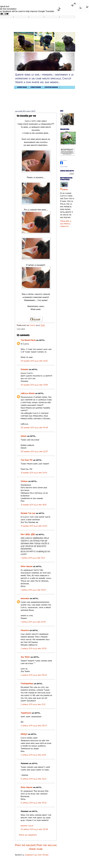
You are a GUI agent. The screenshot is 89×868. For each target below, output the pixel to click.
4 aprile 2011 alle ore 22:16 (33, 755)
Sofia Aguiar (27, 566)
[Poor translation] (6, 14)
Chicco (65, 189)
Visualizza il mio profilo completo (66, 224)
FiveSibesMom (27, 684)
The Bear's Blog (28, 340)
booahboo (25, 598)
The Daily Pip (27, 460)
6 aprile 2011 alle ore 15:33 (34, 803)
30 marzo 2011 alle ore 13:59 (34, 385)
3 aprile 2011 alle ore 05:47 (34, 726)
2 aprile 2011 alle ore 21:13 (33, 704)
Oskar (24, 436)
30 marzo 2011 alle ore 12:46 (34, 361)
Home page (22, 87)
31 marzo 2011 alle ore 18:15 (34, 505)
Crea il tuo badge (64, 167)
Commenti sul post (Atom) (37, 855)
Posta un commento (28, 835)
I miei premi (36, 87)
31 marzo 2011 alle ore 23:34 (34, 526)
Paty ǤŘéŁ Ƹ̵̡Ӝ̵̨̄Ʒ (28, 534)
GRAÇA (24, 734)
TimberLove (26, 713)
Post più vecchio (47, 845)
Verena (24, 481)
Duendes (24, 369)
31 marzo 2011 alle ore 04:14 (34, 473)
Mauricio (25, 630)
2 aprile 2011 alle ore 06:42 (34, 675)
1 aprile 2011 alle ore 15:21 (33, 558)
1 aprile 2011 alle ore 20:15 (33, 622)
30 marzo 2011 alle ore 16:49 (34, 428)
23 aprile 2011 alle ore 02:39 (34, 829)
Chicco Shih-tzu (63, 160)
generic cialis (27, 826)
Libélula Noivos (28, 393)
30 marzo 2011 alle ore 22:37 (34, 451)
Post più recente (25, 845)
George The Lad (28, 513)
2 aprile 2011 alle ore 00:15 (34, 648)
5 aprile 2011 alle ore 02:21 (33, 779)
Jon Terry (25, 657)
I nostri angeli (51, 87)
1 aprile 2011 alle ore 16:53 (33, 590)
